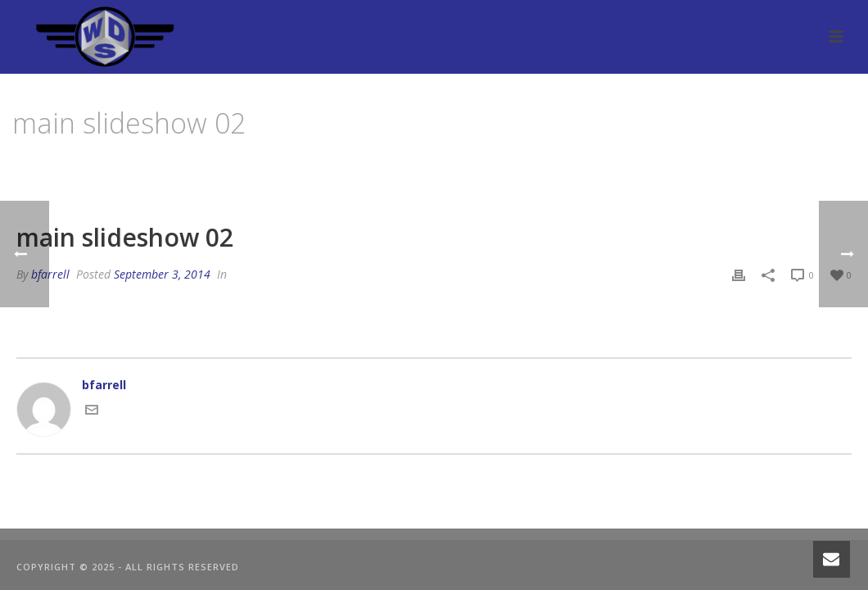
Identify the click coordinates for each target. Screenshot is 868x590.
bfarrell (50, 274)
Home (640, 165)
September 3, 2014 (162, 274)
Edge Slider (698, 165)
